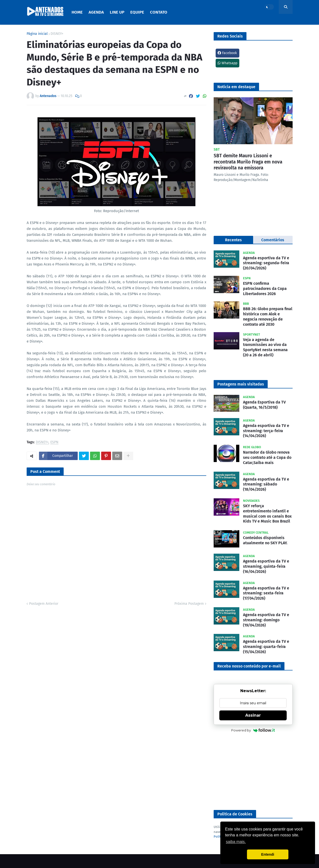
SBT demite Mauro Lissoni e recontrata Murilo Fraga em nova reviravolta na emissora (248, 162)
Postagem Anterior (44, 604)
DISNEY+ (57, 34)
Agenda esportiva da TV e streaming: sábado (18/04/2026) (266, 484)
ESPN (54, 442)
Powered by (253, 730)
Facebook (227, 53)
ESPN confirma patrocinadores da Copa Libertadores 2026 (265, 289)
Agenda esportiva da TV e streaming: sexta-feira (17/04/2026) (266, 593)
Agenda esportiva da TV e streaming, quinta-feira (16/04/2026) (266, 566)
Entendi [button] (268, 854)
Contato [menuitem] (159, 12)
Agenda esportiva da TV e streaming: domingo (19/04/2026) (266, 620)
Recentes (233, 240)
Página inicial (37, 34)
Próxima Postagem (189, 604)
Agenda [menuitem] (96, 12)
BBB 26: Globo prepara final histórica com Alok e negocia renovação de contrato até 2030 (268, 316)
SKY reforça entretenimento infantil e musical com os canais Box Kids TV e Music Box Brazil (267, 514)
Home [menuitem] (77, 12)
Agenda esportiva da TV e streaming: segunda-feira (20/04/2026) (266, 263)
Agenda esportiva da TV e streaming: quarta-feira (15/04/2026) (266, 647)
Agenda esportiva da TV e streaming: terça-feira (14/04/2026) (266, 431)
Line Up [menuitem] (117, 12)
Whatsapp (227, 63)
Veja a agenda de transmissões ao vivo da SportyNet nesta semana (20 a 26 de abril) (265, 347)
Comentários (273, 240)
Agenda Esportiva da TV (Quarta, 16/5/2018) (264, 405)
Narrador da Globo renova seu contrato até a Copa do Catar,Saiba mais (267, 457)
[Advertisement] (253, 772)
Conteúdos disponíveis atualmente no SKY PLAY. (265, 540)
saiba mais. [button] (236, 842)
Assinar (253, 715)
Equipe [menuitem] (137, 12)
